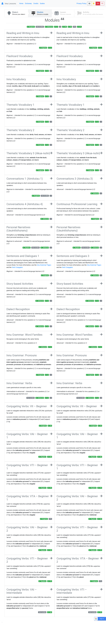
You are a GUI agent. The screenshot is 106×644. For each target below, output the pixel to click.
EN (98, 3)
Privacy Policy (81, 3)
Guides (42, 3)
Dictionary (28, 3)
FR (102, 3)
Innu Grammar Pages (44, 265)
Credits (36, 3)
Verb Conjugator (17, 267)
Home (21, 3)
